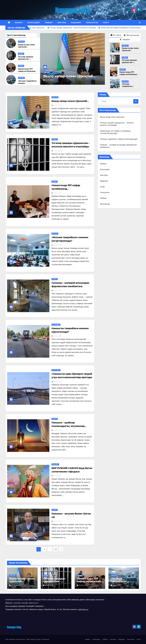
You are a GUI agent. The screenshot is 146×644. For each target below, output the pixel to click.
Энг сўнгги (116, 35)
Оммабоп (125, 40)
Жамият (19, 23)
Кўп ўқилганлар (132, 35)
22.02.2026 (58, 430)
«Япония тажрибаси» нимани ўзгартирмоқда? (119, 139)
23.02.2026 (58, 193)
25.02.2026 (49, 80)
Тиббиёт (49, 23)
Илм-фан (62, 23)
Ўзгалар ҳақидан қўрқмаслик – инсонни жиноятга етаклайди (26, 60)
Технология (92, 23)
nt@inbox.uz (83, 609)
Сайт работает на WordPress (15, 639)
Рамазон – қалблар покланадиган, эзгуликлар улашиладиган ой (68, 426)
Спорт (106, 23)
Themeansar (45, 639)
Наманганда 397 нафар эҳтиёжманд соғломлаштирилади (28, 71)
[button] (140, 23)
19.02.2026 (58, 476)
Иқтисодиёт (34, 23)
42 (56, 549)
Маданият (76, 23)
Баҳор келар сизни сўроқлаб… (26, 46)
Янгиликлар (105, 204)
